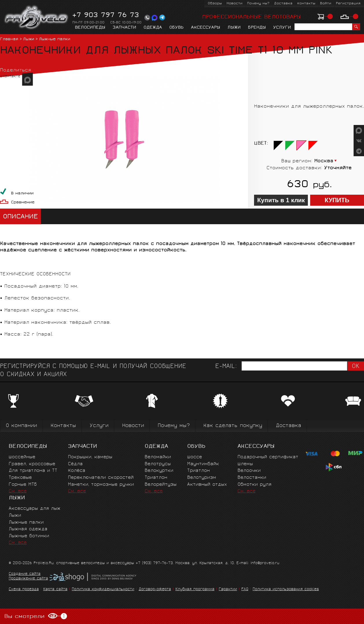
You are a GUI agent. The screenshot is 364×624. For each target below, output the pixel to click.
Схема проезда (24, 589)
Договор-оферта (155, 589)
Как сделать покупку (233, 426)
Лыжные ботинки (29, 536)
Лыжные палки (55, 39)
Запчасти (124, 28)
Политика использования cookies (286, 589)
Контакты (306, 4)
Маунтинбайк (203, 464)
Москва (324, 161)
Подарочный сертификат (268, 457)
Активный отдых (207, 485)
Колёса (77, 471)
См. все (18, 491)
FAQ (245, 589)
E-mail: (226, 367)
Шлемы (245, 464)
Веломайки (158, 457)
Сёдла (75, 464)
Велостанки (252, 478)
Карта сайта (55, 589)
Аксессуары (206, 28)
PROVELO (37, 18)
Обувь (177, 28)
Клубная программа (195, 589)
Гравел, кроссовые (32, 464)
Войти (326, 4)
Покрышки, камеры (90, 457)
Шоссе (195, 457)
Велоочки (249, 471)
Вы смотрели (36, 616)
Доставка (283, 4)
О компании (21, 426)
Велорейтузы (161, 485)
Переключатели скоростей (101, 478)
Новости (235, 4)
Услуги (282, 28)
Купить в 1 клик (281, 200)
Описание (20, 217)
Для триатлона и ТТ (33, 471)
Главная (9, 39)
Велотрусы (158, 464)
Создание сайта (25, 574)
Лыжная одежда (28, 529)
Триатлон (156, 478)
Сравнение (23, 203)
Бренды (257, 28)
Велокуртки (159, 471)
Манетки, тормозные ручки (101, 485)
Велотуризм (202, 478)
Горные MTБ (23, 485)
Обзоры (215, 4)
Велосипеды (90, 28)
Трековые (20, 478)
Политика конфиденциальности (103, 589)
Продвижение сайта (28, 579)
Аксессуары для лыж (35, 509)
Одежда (153, 28)
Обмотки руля (254, 485)
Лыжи (234, 28)
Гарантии (228, 589)
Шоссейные (22, 457)
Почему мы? (258, 4)
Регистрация (348, 4)
